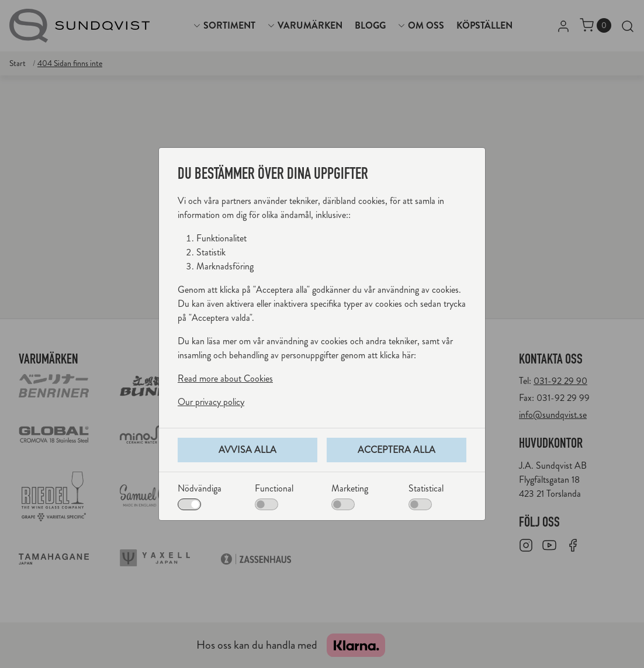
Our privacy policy (211, 402)
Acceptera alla (397, 450)
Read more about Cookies (225, 378)
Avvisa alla (247, 450)
